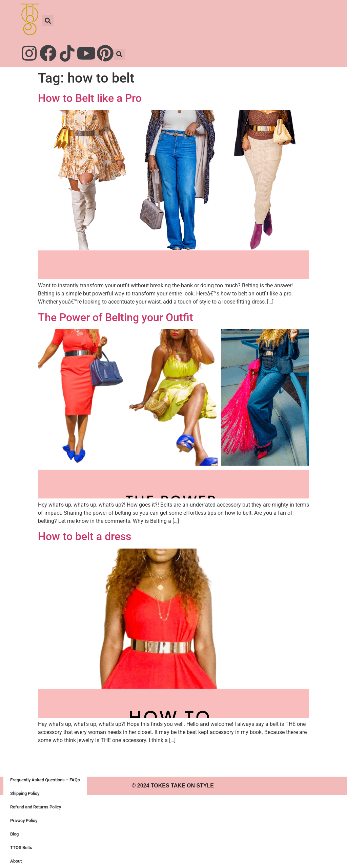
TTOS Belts (21, 848)
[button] (48, 20)
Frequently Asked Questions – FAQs (45, 780)
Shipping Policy (25, 793)
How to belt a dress (85, 536)
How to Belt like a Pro (90, 98)
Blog (14, 834)
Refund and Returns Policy (36, 807)
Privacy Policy (24, 820)
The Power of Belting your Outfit (116, 317)
